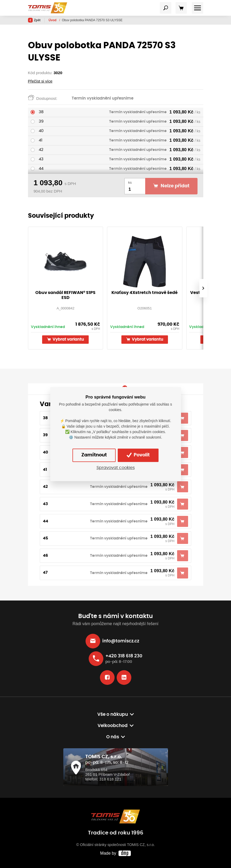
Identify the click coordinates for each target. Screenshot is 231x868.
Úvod (53, 20)
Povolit (138, 455)
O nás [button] (113, 737)
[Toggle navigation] (166, 8)
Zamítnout (94, 455)
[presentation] (203, 288)
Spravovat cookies (116, 468)
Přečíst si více (40, 81)
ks (130, 182)
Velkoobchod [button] (113, 726)
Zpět (34, 20)
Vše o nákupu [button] (113, 714)
